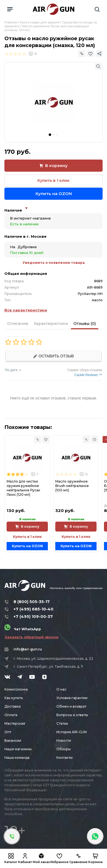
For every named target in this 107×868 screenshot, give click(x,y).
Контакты (65, 758)
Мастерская (15, 723)
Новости (64, 740)
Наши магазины (18, 749)
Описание (18, 324)
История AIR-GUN (72, 732)
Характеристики (51, 324)
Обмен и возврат (71, 706)
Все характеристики (26, 310)
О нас (61, 689)
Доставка (13, 706)
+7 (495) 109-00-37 (33, 617)
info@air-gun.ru (28, 649)
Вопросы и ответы (72, 715)
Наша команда (17, 758)
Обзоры (64, 749)
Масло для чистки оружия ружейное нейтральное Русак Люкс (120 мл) (23, 488)
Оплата (11, 715)
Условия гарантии (72, 698)
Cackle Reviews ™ (88, 375)
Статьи (62, 723)
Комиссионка (16, 689)
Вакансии (13, 740)
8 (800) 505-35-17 (32, 602)
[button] (50, 135)
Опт (8, 732)
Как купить (14, 698)
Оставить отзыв (53, 356)
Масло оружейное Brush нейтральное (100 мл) (72, 486)
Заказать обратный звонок (32, 637)
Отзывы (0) (85, 324)
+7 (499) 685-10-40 (33, 609)
